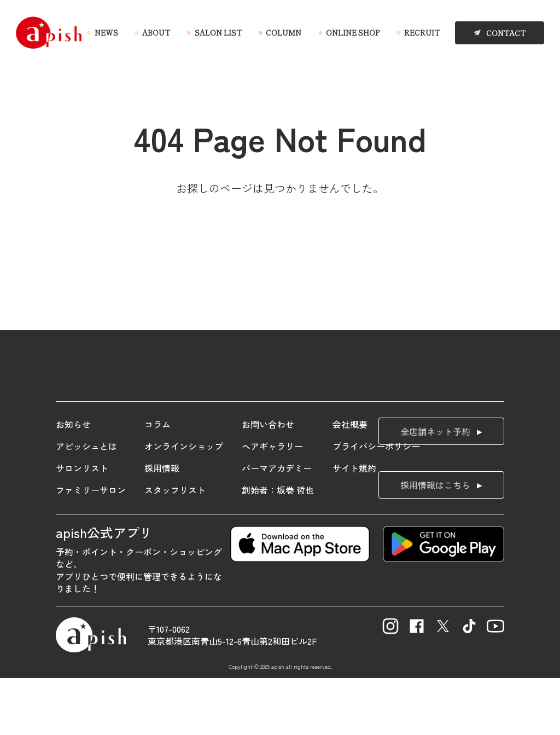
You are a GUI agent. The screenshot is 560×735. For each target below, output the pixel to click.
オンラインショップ (184, 503)
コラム (157, 481)
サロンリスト (82, 525)
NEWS (106, 33)
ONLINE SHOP (353, 33)
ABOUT (156, 33)
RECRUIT (422, 33)
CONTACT (506, 33)
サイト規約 (354, 525)
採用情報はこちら (435, 542)
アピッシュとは (86, 503)
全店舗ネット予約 (435, 488)
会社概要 (350, 481)
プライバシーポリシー (376, 503)
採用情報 (162, 525)
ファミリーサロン (91, 547)
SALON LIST (218, 33)
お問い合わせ (268, 481)
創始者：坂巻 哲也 (278, 547)
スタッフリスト (175, 547)
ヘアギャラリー (272, 503)
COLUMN (284, 33)
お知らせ (73, 481)
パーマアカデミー (277, 525)
